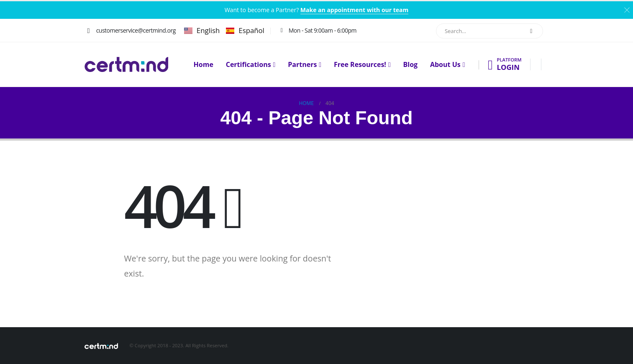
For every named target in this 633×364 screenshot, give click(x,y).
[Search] (531, 31)
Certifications (249, 65)
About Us (445, 65)
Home (204, 65)
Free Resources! (360, 65)
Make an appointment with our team (354, 10)
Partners (302, 65)
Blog (411, 65)
